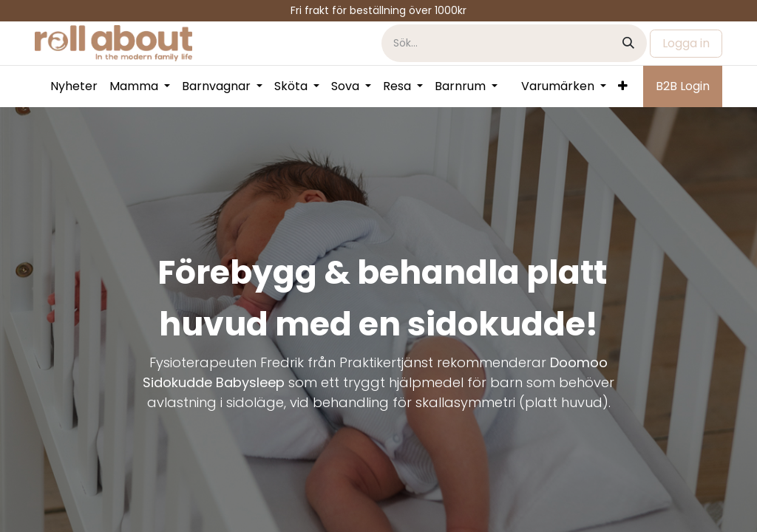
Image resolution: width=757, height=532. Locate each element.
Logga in (686, 43)
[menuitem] (74, 86)
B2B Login (683, 86)
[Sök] (628, 43)
